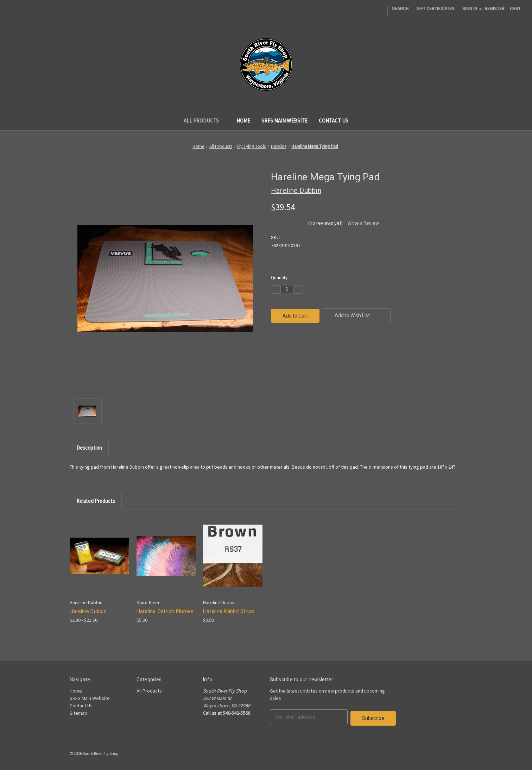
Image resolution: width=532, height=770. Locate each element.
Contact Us (334, 121)
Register (495, 8)
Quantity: (280, 278)
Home (243, 121)
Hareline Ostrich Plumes (165, 611)
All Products (205, 121)
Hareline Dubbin (88, 611)
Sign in (470, 8)
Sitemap (78, 713)
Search (400, 8)
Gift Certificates (435, 8)
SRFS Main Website (284, 121)
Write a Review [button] (363, 223)
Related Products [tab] (96, 501)
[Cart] (515, 9)
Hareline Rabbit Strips (229, 611)
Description (89, 448)
